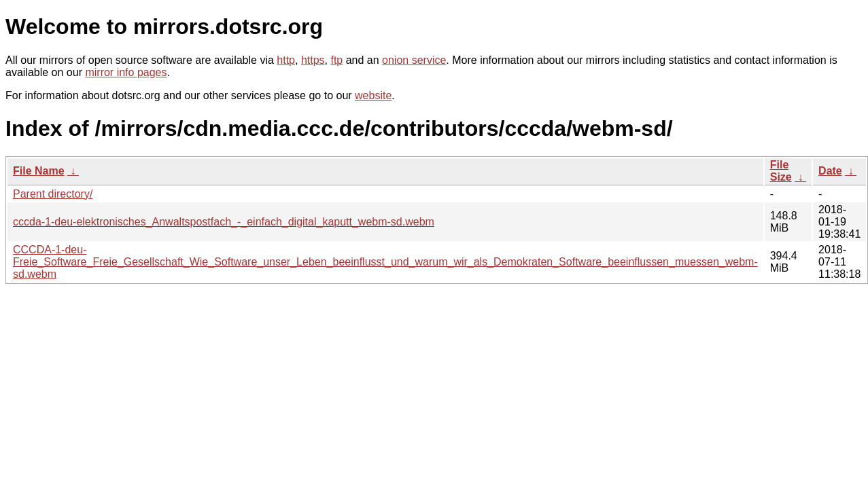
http (286, 60)
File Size (781, 171)
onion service (414, 60)
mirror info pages (126, 72)
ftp (336, 60)
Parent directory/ (53, 194)
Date (830, 171)
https (313, 60)
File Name (39, 171)
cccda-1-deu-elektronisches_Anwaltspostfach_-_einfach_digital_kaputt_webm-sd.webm (224, 222)
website (373, 95)
